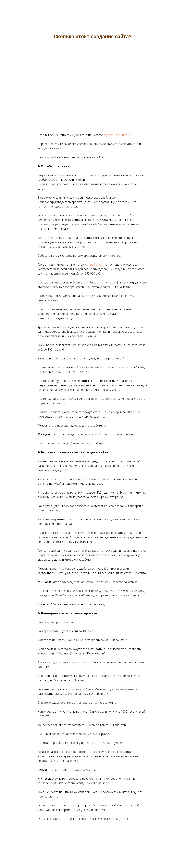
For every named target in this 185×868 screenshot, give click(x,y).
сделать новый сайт (117, 135)
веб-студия (97, 265)
